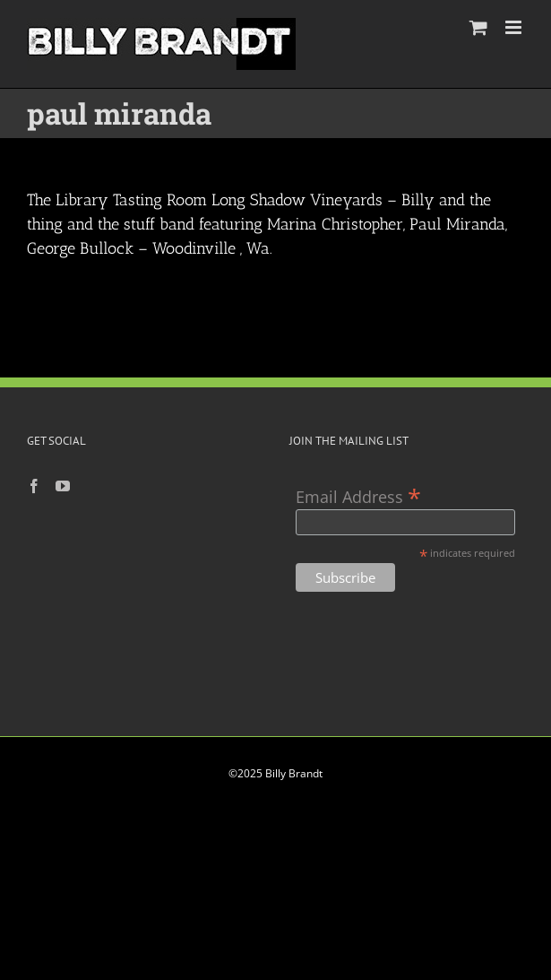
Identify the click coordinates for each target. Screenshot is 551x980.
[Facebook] (34, 486)
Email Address (358, 495)
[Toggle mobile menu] (515, 27)
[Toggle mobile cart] (478, 27)
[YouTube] (63, 486)
